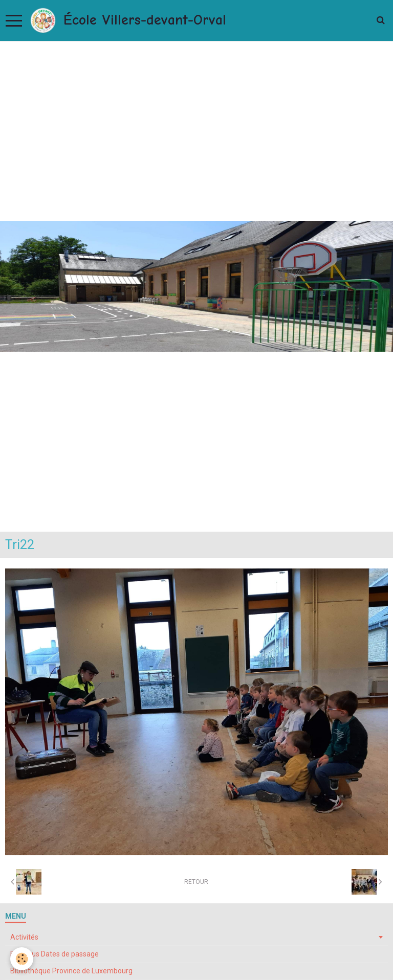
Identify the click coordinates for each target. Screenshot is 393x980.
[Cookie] (22, 959)
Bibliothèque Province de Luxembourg (71, 971)
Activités (24, 937)
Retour (196, 882)
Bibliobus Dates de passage (54, 954)
